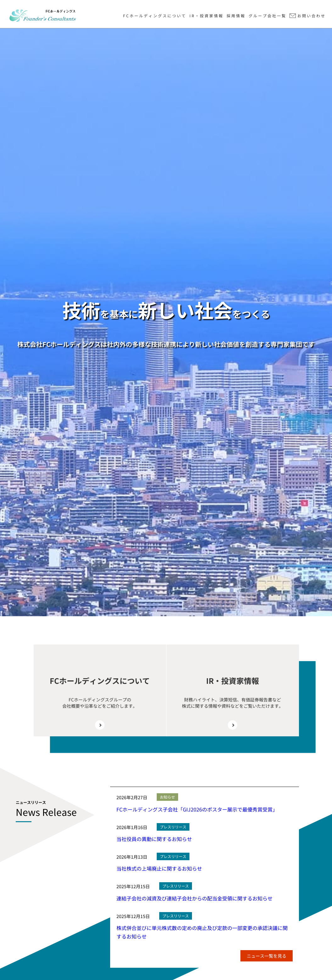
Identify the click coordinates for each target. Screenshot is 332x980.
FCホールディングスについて (155, 16)
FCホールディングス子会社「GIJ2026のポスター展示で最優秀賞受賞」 (197, 809)
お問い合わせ (312, 16)
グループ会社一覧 (267, 16)
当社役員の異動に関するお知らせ (154, 839)
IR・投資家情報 (206, 16)
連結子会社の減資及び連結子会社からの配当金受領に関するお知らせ (194, 898)
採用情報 (236, 16)
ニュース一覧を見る (267, 956)
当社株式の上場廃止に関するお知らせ (159, 868)
